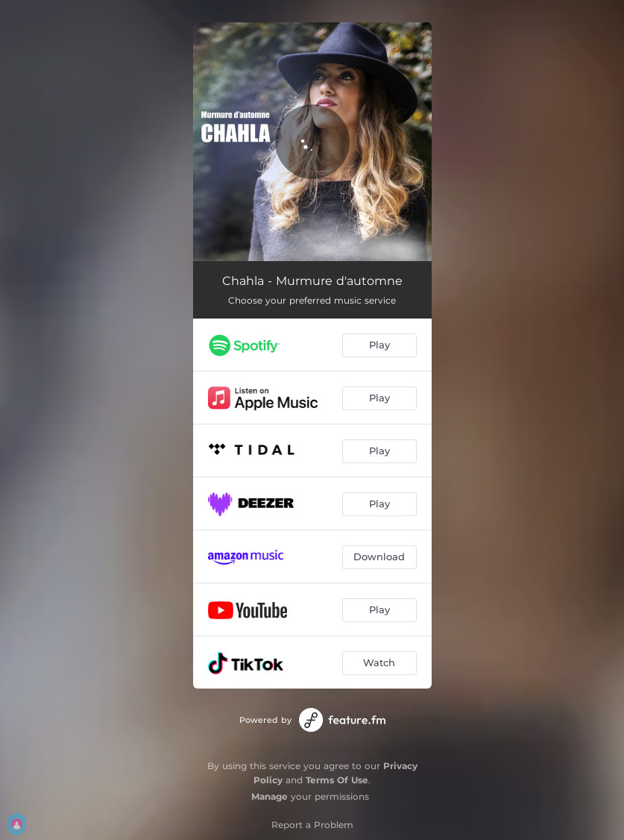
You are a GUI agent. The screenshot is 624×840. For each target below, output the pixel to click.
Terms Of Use (337, 780)
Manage (270, 796)
